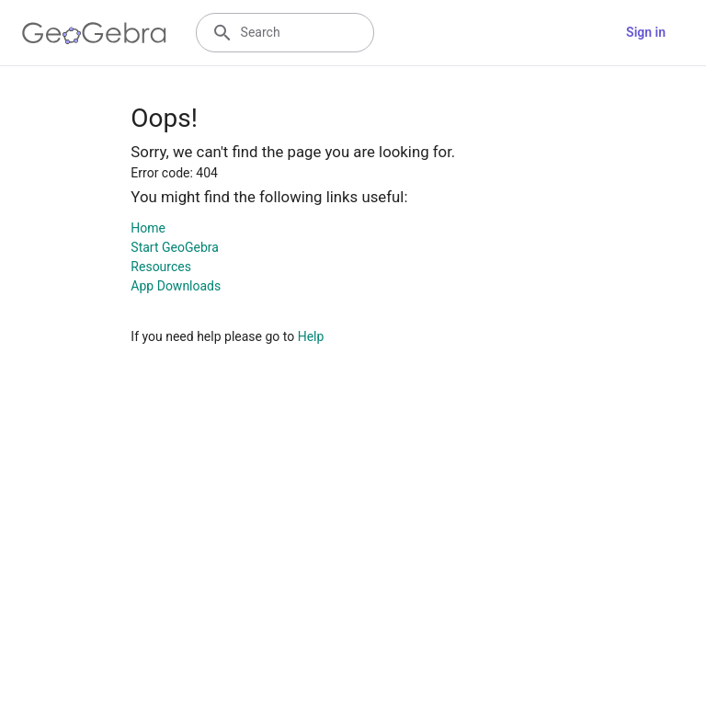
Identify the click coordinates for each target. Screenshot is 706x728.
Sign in (646, 32)
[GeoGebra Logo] (94, 33)
